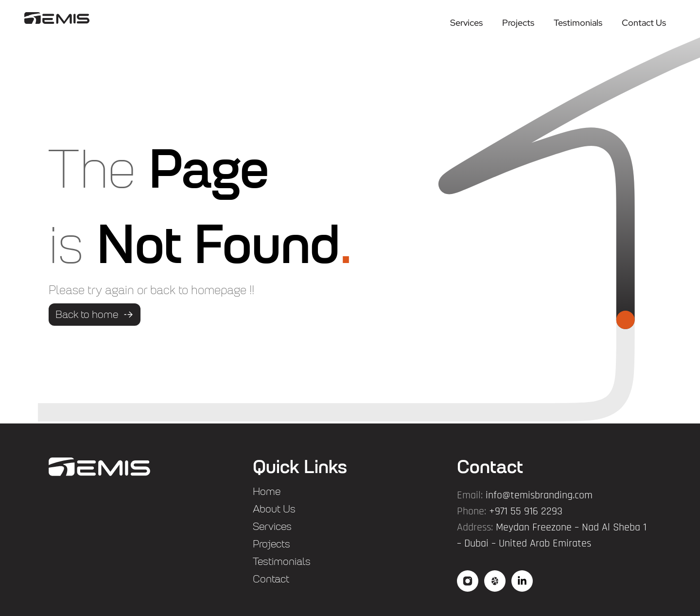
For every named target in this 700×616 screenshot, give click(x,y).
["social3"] (522, 581)
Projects (518, 23)
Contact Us (644, 23)
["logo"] (57, 18)
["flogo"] (99, 467)
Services (466, 23)
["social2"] (495, 581)
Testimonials (578, 23)
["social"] (468, 581)
